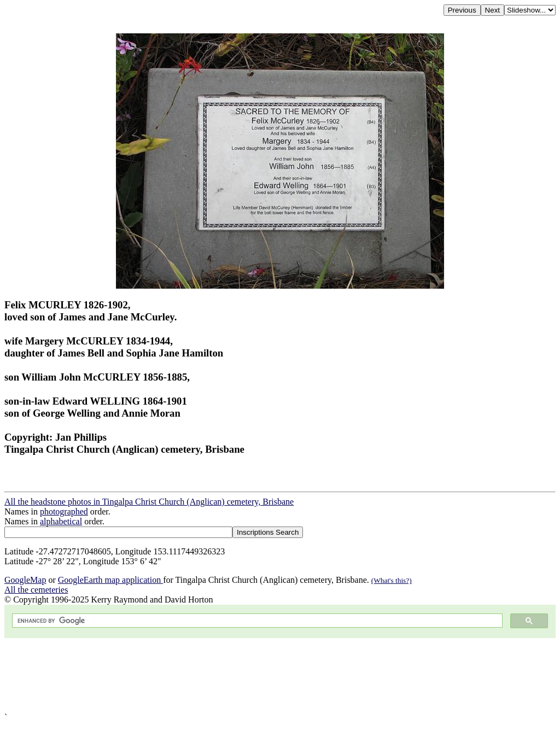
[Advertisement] (280, 675)
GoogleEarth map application (110, 580)
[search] (256, 621)
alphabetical (61, 521)
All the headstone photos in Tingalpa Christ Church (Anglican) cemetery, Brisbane (149, 502)
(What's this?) (392, 580)
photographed (64, 511)
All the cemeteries (36, 590)
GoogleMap (25, 580)
